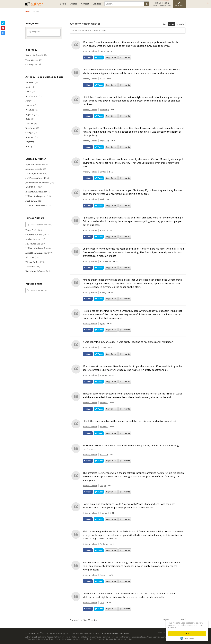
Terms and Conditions (110, 633)
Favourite (180, 24)
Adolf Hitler (31, 187)
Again (28, 87)
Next (182, 620)
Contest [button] (85, 4)
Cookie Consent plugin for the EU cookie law (187, 638)
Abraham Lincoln (34, 169)
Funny (28, 101)
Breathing (30, 128)
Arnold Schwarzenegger (36, 253)
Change (29, 132)
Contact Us (126, 633)
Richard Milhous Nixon (36, 192)
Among (29, 146)
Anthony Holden (90, 51)
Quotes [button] (74, 4)
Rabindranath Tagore (35, 271)
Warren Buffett (32, 262)
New (164, 24)
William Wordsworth (35, 248)
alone (28, 92)
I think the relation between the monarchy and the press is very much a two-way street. (130, 421)
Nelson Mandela (33, 244)
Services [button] (97, 4)
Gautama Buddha (34, 235)
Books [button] (63, 4)
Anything (30, 142)
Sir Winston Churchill (36, 178)
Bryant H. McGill (33, 164)
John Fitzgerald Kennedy (37, 183)
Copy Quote (111, 57)
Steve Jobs (30, 266)
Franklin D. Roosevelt (35, 205)
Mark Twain (31, 201)
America (29, 137)
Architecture (31, 96)
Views (171, 24)
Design (29, 105)
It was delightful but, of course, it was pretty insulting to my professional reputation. (128, 342)
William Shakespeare (35, 196)
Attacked (104, 454)
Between (29, 82)
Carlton (103, 172)
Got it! (187, 634)
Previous (167, 620)
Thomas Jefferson (34, 173)
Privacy (96, 633)
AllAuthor (37, 633)
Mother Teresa (32, 239)
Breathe (29, 124)
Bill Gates (30, 257)
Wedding (30, 110)
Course (103, 347)
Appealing (30, 114)
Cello (28, 119)
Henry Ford (31, 230)
